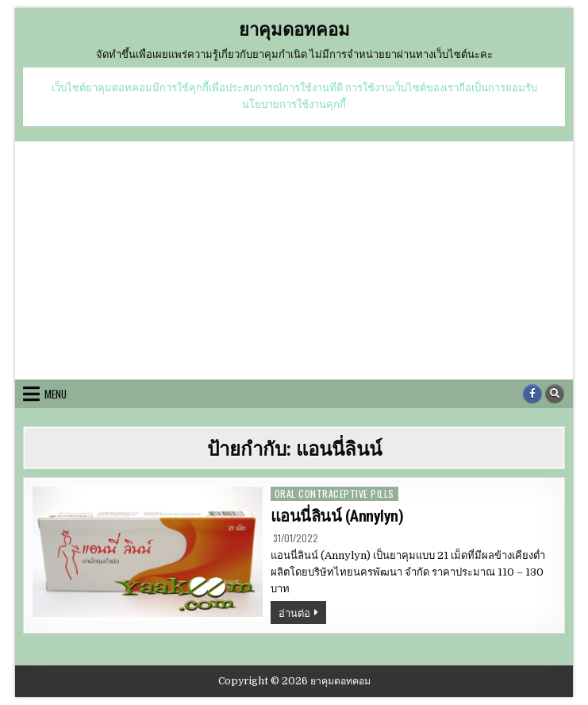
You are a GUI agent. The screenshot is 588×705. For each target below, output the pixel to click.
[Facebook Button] (532, 394)
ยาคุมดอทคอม (294, 29)
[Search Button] (555, 394)
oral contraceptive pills (334, 493)
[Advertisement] (294, 260)
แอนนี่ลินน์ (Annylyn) (337, 516)
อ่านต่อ (302, 614)
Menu (56, 394)
